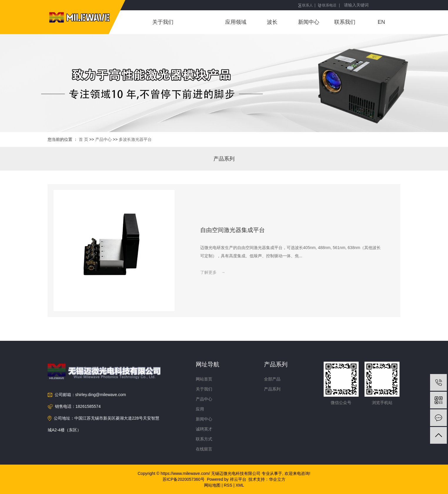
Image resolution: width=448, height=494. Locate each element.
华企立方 (277, 479)
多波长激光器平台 (135, 139)
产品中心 (199, 22)
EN (381, 22)
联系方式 (204, 439)
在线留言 (204, 449)
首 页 (83, 139)
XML (240, 485)
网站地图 (212, 485)
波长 (272, 22)
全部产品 (272, 379)
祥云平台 (238, 479)
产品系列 (224, 159)
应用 (200, 409)
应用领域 (236, 22)
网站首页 (204, 379)
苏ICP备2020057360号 (184, 479)
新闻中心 (309, 22)
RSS (228, 485)
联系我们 (345, 22)
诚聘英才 (204, 429)
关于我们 (163, 22)
